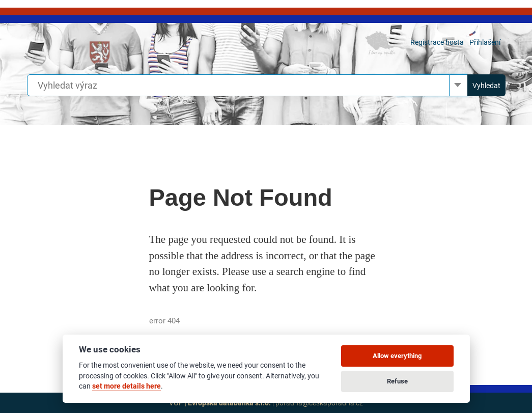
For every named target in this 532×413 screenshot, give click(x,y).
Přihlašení (485, 42)
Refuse (397, 381)
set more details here (127, 386)
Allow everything (397, 356)
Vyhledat (486, 86)
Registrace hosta (437, 42)
